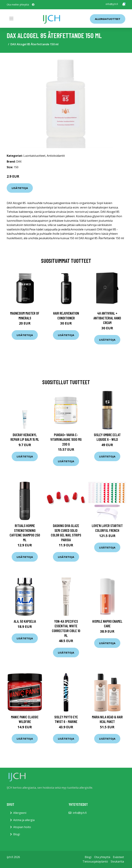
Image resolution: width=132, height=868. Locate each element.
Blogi (17, 834)
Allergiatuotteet (108, 19)
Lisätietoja (20, 188)
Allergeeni (20, 813)
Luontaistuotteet (34, 156)
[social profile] (33, 5)
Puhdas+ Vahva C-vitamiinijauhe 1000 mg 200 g (66, 439)
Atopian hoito (22, 827)
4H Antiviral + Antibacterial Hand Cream (107, 318)
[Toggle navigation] (11, 19)
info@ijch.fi (112, 4)
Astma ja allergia (24, 820)
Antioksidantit (56, 156)
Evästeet (118, 857)
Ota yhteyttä (102, 857)
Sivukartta (117, 861)
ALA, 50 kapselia (25, 621)
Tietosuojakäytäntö (95, 861)
